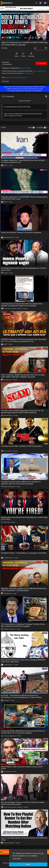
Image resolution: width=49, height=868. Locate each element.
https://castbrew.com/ (40, 71)
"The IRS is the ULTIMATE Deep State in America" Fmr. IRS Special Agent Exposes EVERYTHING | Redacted (22, 412)
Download (31, 55)
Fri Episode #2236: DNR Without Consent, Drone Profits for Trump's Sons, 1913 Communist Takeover (23, 732)
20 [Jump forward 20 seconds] (36, 38)
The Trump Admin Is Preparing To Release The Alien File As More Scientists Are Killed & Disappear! (23, 625)
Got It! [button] (28, 864)
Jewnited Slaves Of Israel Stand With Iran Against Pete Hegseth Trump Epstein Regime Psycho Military (22, 305)
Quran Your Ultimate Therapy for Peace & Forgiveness (21, 232)
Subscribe (41, 63)
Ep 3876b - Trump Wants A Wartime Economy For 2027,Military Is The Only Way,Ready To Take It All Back (21, 696)
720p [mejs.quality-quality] (43, 38)
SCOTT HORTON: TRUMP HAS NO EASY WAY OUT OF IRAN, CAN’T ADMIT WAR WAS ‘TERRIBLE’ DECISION (23, 376)
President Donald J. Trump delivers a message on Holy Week (24, 553)
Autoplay (40, 128)
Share (17, 55)
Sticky (30, 128)
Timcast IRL (5, 62)
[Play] (3, 38)
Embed (23, 55)
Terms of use (7, 863)
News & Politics (26, 68)
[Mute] (39, 38)
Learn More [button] (17, 858)
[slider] (16, 38)
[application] (24, 27)
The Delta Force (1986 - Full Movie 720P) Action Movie (21, 446)
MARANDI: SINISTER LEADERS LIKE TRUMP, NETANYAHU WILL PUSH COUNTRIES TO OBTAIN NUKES (24, 590)
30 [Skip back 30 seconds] (33, 38)
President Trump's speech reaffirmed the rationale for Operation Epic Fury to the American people (21, 483)
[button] (40, 3)
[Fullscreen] (46, 38)
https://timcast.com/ (28, 73)
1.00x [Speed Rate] (29, 38)
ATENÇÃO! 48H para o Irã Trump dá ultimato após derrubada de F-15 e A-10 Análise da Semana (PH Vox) (24, 340)
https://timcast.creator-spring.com (17, 77)
